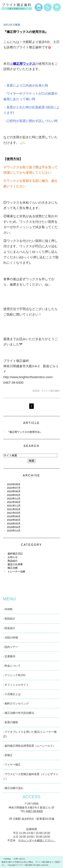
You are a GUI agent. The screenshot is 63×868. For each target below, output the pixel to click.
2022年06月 (14, 502)
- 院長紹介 (9, 628)
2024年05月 (14, 495)
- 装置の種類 (11, 722)
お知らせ (13, 557)
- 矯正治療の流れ (13, 788)
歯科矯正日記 (15, 554)
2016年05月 (14, 524)
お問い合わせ (19, 859)
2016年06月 (14, 520)
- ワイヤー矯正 (12, 765)
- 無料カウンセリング (16, 704)
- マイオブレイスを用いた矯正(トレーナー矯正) (30, 734)
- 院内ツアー (11, 647)
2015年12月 (14, 531)
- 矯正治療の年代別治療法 (19, 713)
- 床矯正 (8, 755)
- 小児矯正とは (12, 694)
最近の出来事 (15, 564)
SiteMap (7, 859)
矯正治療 (13, 568)
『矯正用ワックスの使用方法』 (26, 32)
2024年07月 (14, 488)
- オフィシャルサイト (16, 685)
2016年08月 (14, 516)
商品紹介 (13, 561)
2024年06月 (14, 491)
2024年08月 (14, 484)
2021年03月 (14, 513)
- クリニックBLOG (14, 675)
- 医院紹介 (9, 619)
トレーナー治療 (16, 571)
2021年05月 (14, 509)
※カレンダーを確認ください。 (37, 840)
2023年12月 (14, 499)
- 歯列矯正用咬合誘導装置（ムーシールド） (29, 746)
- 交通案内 (9, 656)
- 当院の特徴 (11, 638)
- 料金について (12, 666)
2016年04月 (14, 527)
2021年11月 (14, 506)
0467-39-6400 (34, 811)
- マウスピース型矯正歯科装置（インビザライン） (31, 776)
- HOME (8, 609)
